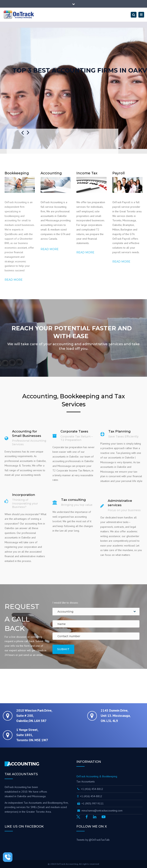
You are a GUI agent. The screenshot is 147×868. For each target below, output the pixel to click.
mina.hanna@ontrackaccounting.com (100, 811)
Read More (121, 262)
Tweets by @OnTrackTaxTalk (93, 840)
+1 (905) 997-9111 (90, 803)
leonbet (57, 521)
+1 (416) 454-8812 (91, 789)
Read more (14, 280)
